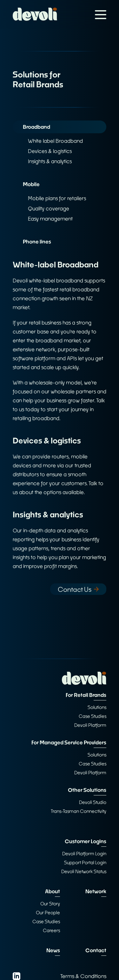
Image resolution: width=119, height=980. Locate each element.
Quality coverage (49, 208)
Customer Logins (86, 841)
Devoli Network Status (84, 871)
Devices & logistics (50, 151)
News (53, 950)
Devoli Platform (90, 725)
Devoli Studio (93, 802)
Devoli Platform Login (84, 854)
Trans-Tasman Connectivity (79, 811)
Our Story (50, 904)
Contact (96, 950)
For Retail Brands (86, 695)
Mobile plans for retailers (57, 198)
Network (96, 891)
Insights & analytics (50, 161)
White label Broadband (55, 141)
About (53, 891)
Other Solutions (87, 790)
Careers (51, 930)
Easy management (50, 219)
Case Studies (93, 716)
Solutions (97, 707)
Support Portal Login (85, 863)
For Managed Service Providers (69, 742)
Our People (48, 913)
